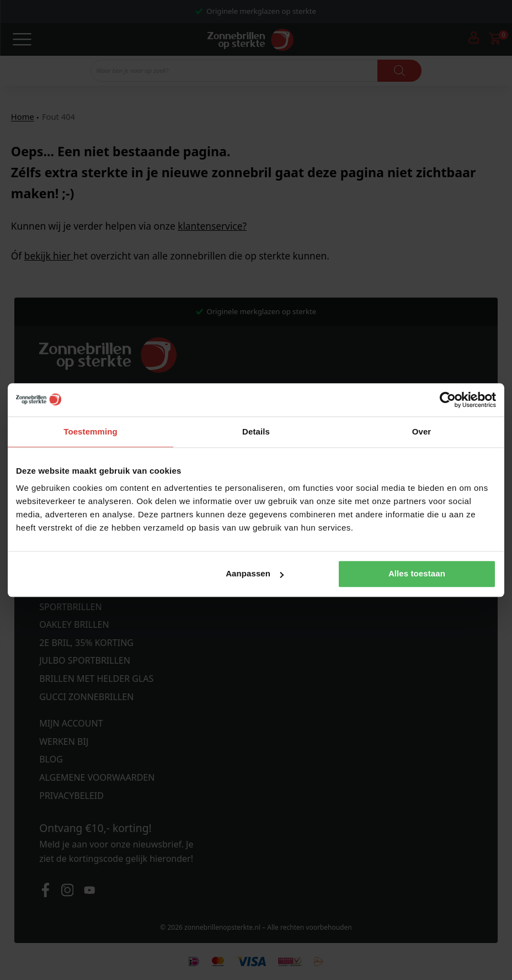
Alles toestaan (417, 574)
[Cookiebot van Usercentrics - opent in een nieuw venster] (448, 400)
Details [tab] (256, 431)
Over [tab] (422, 431)
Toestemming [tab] (90, 431)
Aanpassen (255, 574)
